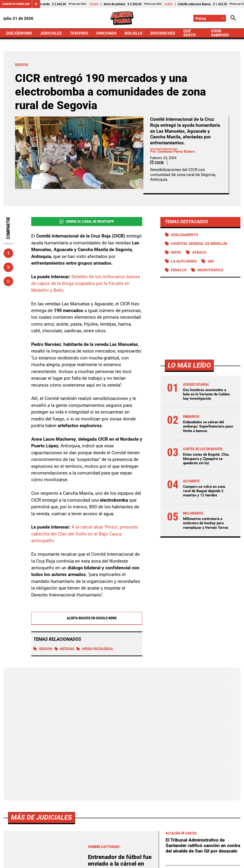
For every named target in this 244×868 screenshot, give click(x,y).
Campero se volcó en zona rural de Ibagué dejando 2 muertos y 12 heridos (204, 491)
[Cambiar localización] (210, 18)
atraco (199, 252)
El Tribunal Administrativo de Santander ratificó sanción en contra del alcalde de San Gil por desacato (203, 845)
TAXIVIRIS (79, 33)
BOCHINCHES (163, 33)
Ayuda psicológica (95, 649)
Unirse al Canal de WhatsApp (87, 221)
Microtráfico (210, 270)
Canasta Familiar (16, 4)
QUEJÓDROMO (19, 33)
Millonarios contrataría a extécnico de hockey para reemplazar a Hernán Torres (206, 523)
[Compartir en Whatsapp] (8, 281)
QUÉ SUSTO (189, 33)
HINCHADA (106, 33)
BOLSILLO (133, 33)
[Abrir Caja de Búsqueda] (233, 18)
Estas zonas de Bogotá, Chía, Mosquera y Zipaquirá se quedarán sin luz (206, 459)
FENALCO (179, 270)
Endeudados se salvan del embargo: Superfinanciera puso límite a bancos (208, 426)
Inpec (176, 252)
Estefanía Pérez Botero (176, 151)
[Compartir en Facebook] (8, 253)
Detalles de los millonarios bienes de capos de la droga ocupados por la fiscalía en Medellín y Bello (86, 283)
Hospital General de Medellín (199, 244)
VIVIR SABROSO (220, 33)
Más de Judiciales (41, 817)
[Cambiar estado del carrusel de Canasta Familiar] (36, 4)
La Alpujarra (184, 261)
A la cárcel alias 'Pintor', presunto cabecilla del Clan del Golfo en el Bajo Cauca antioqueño (85, 534)
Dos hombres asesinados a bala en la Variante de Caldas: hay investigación (207, 394)
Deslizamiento (185, 235)
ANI (211, 261)
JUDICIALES (51, 33)
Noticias (64, 649)
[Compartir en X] (8, 267)
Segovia (43, 649)
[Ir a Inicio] (122, 18)
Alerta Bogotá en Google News (87, 618)
